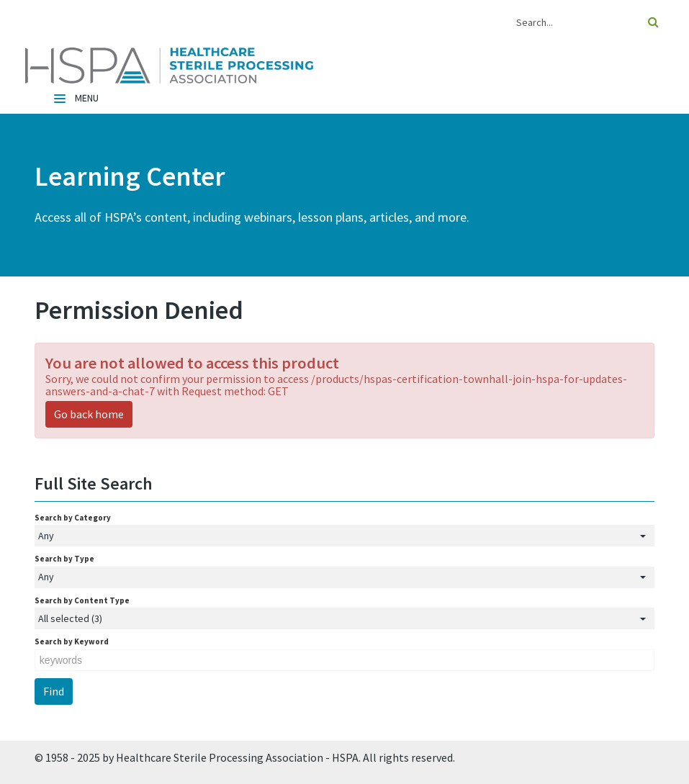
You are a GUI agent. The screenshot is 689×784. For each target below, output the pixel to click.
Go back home (89, 414)
